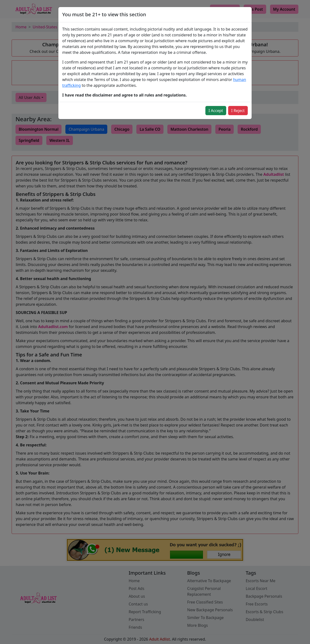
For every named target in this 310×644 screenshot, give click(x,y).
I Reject (238, 111)
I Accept (216, 111)
